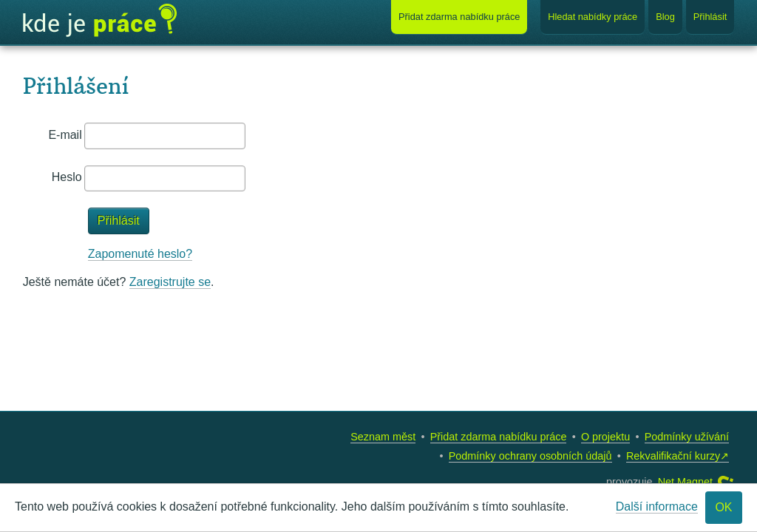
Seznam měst (383, 437)
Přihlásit (710, 17)
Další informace (657, 507)
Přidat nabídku (459, 17)
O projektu (605, 437)
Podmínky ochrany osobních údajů (530, 456)
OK (723, 507)
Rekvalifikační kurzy (673, 456)
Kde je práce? (100, 21)
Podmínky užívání (687, 437)
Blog (665, 17)
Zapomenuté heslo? (140, 254)
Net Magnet (685, 482)
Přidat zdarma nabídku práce (499, 437)
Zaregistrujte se (170, 282)
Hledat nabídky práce (593, 17)
